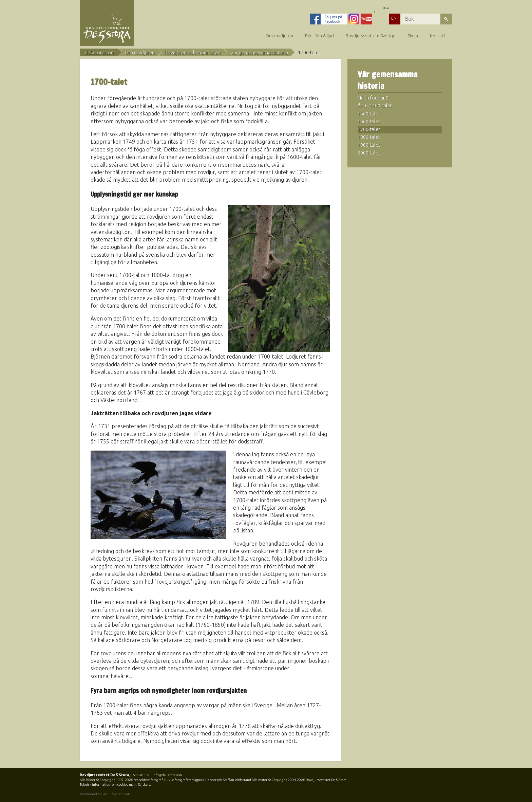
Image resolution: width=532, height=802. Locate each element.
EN (394, 18)
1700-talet (369, 129)
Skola (413, 36)
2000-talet (369, 153)
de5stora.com (100, 53)
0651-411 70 (141, 775)
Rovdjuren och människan (193, 53)
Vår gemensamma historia (259, 53)
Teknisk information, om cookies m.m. (108, 785)
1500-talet (369, 114)
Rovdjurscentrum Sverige (371, 36)
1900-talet (369, 145)
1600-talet (369, 122)
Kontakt (438, 36)
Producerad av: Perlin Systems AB (105, 794)
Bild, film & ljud (319, 36)
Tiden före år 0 (373, 98)
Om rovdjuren (279, 36)
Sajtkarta (145, 785)
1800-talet (369, 137)
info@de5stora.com (167, 775)
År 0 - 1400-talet (375, 106)
